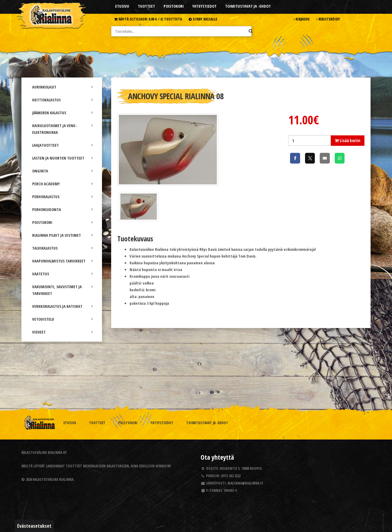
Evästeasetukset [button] (34, 526)
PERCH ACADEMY (62, 184)
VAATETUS (62, 274)
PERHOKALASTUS (62, 197)
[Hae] (251, 31)
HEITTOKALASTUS (62, 100)
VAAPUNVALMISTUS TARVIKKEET (62, 261)
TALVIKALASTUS (62, 248)
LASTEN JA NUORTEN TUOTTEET (62, 158)
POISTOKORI (62, 222)
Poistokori (174, 6)
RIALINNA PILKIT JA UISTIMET (62, 235)
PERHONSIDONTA (62, 209)
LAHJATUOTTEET (62, 145)
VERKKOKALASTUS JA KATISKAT (62, 306)
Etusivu (122, 6)
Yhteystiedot (204, 6)
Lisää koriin (348, 140)
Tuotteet (146, 6)
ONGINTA (62, 171)
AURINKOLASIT (62, 87)
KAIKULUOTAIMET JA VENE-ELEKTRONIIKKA (62, 129)
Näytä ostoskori (148, 19)
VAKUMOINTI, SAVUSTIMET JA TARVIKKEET (62, 290)
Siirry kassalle (203, 19)
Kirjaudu (302, 19)
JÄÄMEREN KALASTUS (62, 113)
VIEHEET (62, 332)
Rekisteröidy (328, 19)
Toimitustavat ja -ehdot (248, 6)
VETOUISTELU (62, 319)
